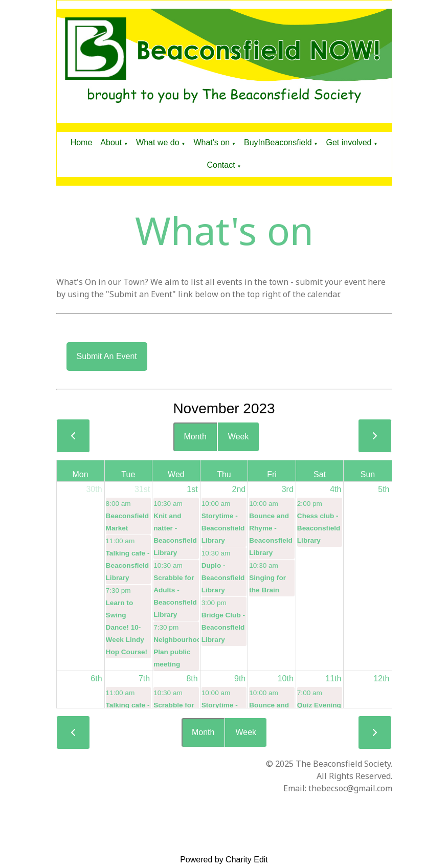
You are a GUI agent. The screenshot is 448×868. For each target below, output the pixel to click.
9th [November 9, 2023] (240, 678)
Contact (221, 165)
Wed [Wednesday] (176, 474)
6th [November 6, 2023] (96, 678)
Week (239, 437)
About (111, 142)
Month (195, 437)
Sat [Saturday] (320, 474)
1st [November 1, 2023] (192, 489)
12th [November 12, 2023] (381, 678)
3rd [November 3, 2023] (288, 489)
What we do (158, 142)
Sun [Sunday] (368, 474)
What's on (211, 142)
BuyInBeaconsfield (278, 142)
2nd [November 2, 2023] (239, 489)
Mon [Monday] (80, 474)
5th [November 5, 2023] (384, 489)
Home (82, 142)
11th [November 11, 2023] (333, 678)
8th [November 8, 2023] (192, 678)
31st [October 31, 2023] (142, 489)
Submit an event (107, 356)
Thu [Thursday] (224, 474)
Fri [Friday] (272, 474)
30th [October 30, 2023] (94, 489)
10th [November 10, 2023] (286, 678)
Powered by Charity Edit (224, 860)
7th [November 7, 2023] (144, 678)
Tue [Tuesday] (128, 474)
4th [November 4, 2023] (335, 489)
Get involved (349, 142)
